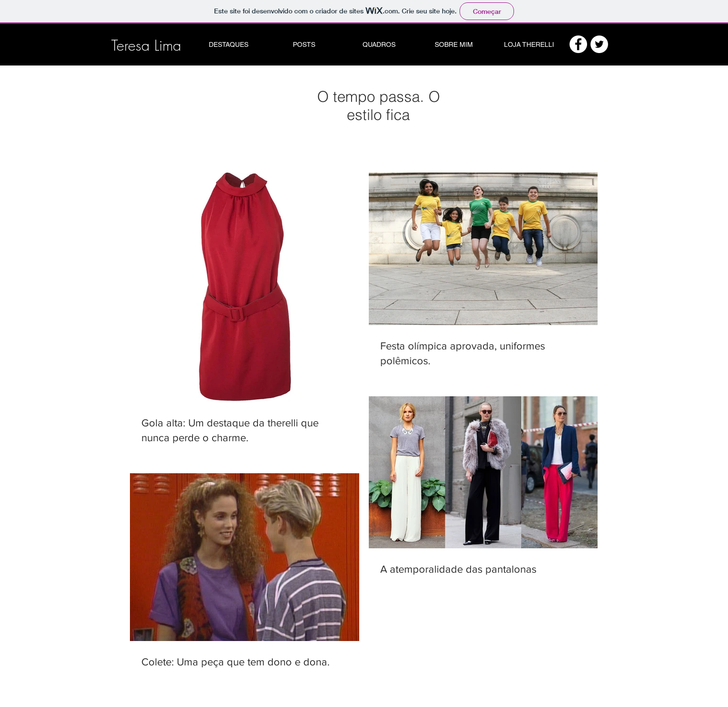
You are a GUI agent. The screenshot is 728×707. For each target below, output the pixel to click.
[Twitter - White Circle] (599, 44)
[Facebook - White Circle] (578, 44)
